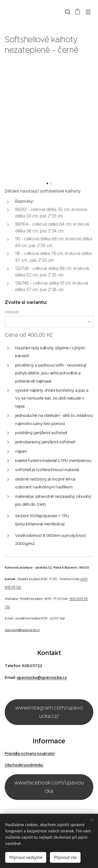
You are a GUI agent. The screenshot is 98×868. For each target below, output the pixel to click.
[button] (67, 12)
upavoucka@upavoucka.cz (22, 630)
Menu (88, 12)
